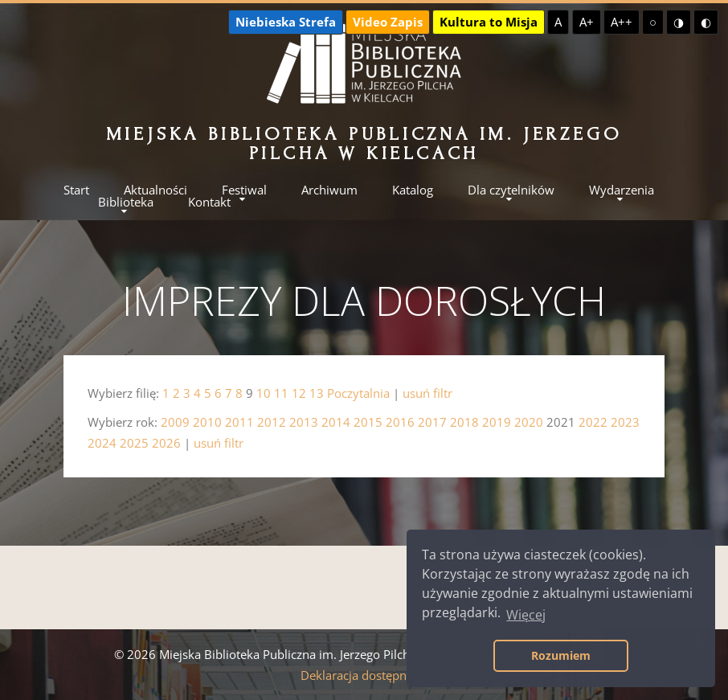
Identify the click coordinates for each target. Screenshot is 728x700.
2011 (239, 422)
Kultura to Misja (489, 22)
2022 (593, 422)
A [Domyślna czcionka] (558, 22)
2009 (175, 422)
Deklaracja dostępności (364, 675)
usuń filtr (427, 393)
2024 (102, 443)
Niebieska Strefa (286, 22)
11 (281, 393)
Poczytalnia (358, 393)
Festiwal (244, 190)
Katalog (413, 190)
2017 (432, 422)
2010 (207, 422)
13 (317, 393)
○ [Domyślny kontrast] (653, 22)
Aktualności (155, 190)
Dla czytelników (511, 190)
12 (299, 393)
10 (264, 393)
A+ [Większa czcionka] (587, 22)
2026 (166, 443)
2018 (464, 422)
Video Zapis (388, 22)
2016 (400, 422)
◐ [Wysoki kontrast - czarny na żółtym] (706, 22)
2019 (497, 422)
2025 (134, 443)
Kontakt (209, 202)
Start (76, 190)
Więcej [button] (526, 615)
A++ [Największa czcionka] (622, 22)
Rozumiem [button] (561, 655)
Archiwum (329, 190)
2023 (625, 422)
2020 (529, 422)
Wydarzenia (622, 190)
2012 (272, 422)
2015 (368, 422)
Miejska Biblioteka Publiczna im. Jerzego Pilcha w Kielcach (364, 143)
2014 (336, 422)
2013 (304, 422)
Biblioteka (126, 202)
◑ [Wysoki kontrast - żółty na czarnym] (679, 22)
